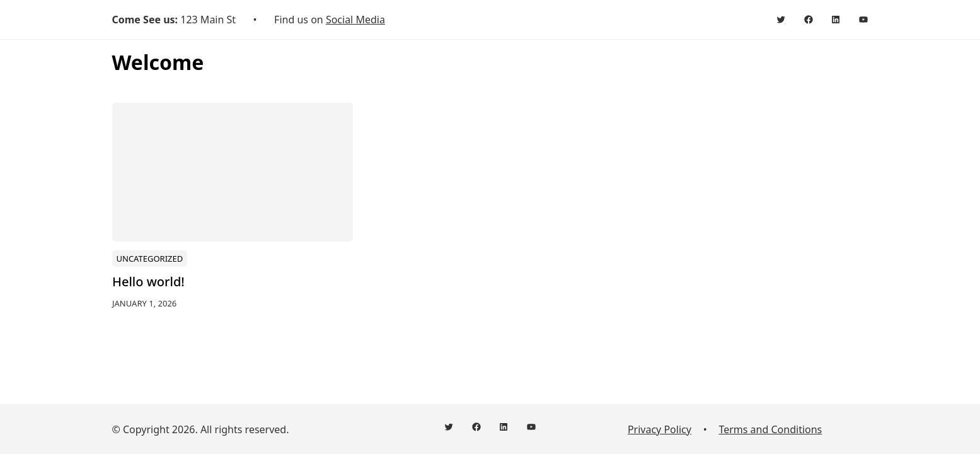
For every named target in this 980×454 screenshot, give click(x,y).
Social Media (355, 20)
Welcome (158, 62)
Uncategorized (149, 258)
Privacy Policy (660, 429)
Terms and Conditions (770, 429)
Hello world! (148, 282)
